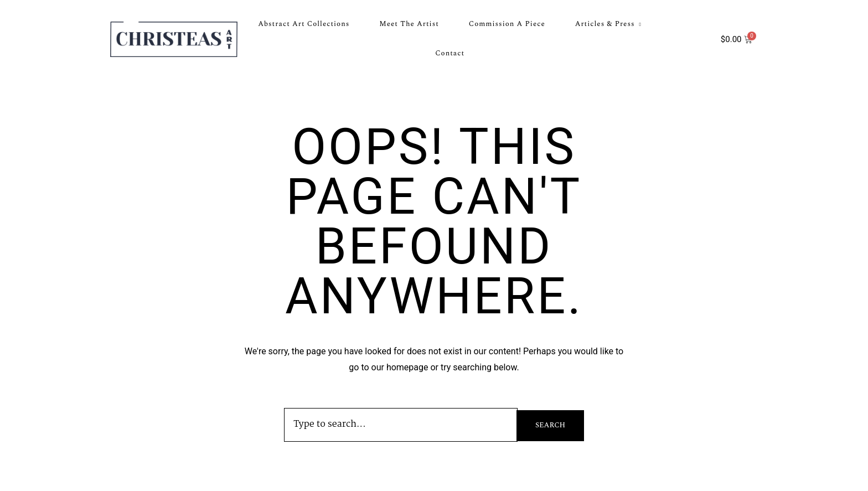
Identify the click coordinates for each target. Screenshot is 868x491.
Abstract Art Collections (304, 24)
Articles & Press (605, 24)
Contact (450, 53)
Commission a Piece (507, 24)
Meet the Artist (409, 24)
